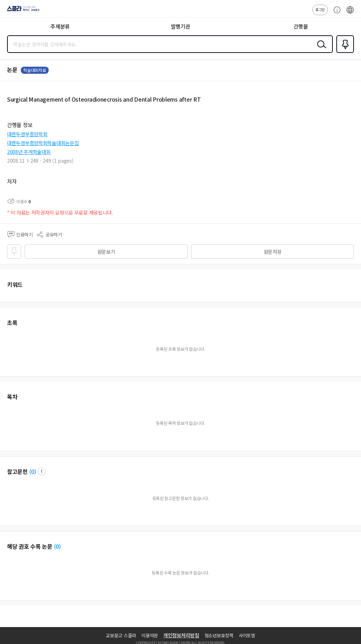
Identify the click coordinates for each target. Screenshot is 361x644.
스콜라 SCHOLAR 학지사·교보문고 (21, 11)
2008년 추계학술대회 (29, 152)
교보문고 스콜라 (121, 635)
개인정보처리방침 (181, 635)
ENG (350, 13)
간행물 (301, 26)
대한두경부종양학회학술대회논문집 (43, 143)
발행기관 (181, 26)
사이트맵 (247, 635)
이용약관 (150, 635)
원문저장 (273, 252)
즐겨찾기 (344, 52)
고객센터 (335, 13)
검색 (320, 50)
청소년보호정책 (219, 635)
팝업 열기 (42, 471)
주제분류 (60, 26)
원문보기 (106, 252)
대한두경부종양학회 (27, 134)
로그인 (320, 9)
